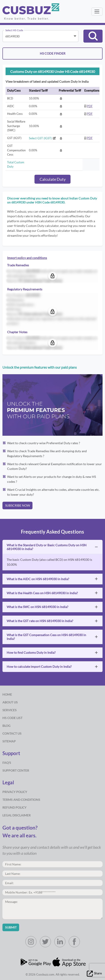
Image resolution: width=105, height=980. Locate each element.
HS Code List (12, 718)
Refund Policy (14, 807)
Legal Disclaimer (17, 815)
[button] (93, 36)
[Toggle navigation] (97, 12)
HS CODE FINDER (53, 53)
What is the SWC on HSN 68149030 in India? (37, 607)
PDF (90, 106)
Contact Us (12, 733)
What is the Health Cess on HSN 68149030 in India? (42, 593)
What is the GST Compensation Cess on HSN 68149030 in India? (46, 637)
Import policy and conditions (27, 258)
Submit (11, 927)
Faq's (7, 763)
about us (10, 702)
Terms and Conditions (21, 800)
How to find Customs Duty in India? (31, 652)
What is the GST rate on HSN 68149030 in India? (40, 621)
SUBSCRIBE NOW (18, 505)
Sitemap (9, 741)
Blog (6, 726)
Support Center (16, 770)
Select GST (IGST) (42, 138)
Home (7, 694)
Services (10, 710)
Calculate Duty (53, 179)
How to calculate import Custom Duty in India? (39, 667)
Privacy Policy (15, 792)
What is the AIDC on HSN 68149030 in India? (38, 579)
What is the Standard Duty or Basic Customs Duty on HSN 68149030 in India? (47, 547)
